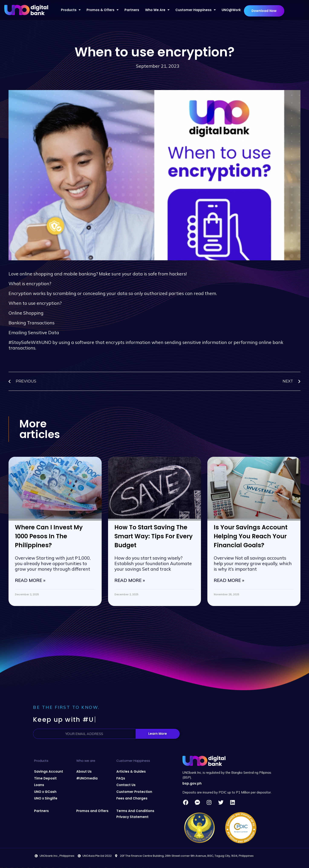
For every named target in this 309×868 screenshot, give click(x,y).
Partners (132, 10)
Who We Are (157, 10)
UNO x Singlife (46, 798)
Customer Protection (134, 792)
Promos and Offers (92, 811)
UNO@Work (231, 10)
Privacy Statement (132, 817)
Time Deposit (45, 778)
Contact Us (126, 785)
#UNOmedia (87, 778)
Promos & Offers (103, 10)
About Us (84, 771)
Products (71, 10)
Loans (39, 785)
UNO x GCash (45, 792)
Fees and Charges (132, 798)
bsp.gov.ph (192, 783)
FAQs (121, 778)
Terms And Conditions (135, 811)
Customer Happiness (196, 10)
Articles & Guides (131, 771)
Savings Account (49, 771)
